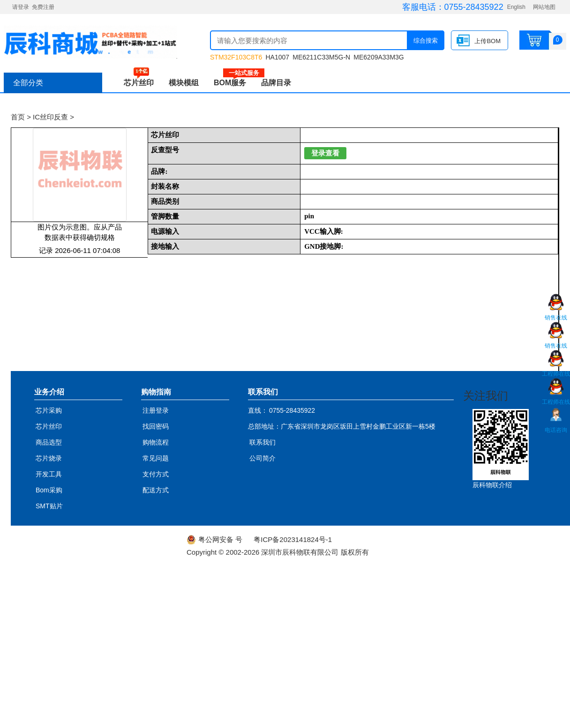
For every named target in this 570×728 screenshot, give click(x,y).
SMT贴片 (49, 506)
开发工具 (49, 474)
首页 (18, 117)
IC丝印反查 (50, 117)
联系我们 (262, 442)
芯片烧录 (49, 458)
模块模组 (184, 83)
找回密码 (156, 426)
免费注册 (43, 7)
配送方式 (156, 490)
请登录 (21, 7)
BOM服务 (234, 83)
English (516, 7)
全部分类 (28, 83)
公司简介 (262, 458)
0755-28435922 (474, 7)
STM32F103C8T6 (236, 57)
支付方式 (156, 474)
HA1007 (277, 57)
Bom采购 (49, 490)
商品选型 (49, 442)
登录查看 (325, 153)
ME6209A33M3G (379, 57)
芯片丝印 (139, 83)
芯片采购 (49, 410)
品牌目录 (276, 83)
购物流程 (156, 442)
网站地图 (544, 7)
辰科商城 (90, 42)
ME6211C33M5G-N (321, 57)
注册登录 (156, 410)
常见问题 (156, 458)
